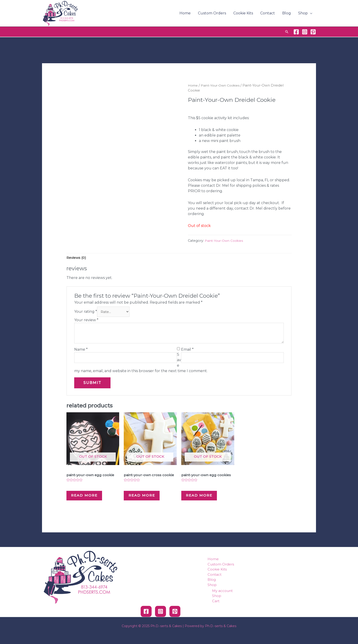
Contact (268, 13)
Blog (287, 13)
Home (185, 13)
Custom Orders (212, 13)
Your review (86, 321)
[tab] (77, 258)
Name (81, 351)
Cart (216, 610)
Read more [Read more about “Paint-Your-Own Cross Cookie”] (147, 503)
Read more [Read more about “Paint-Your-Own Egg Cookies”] (205, 499)
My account (222, 600)
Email (187, 351)
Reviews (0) (77, 258)
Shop (303, 13)
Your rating (86, 313)
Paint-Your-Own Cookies (223, 85)
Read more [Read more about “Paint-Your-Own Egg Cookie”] (90, 499)
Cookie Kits (243, 13)
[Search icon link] (287, 32)
